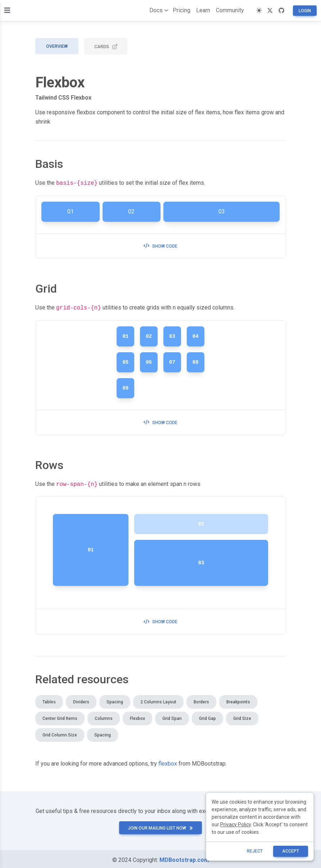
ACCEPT (291, 851)
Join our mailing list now (160, 826)
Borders (201, 700)
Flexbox (137, 716)
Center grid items (60, 716)
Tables (49, 700)
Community (230, 10)
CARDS (106, 47)
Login (305, 11)
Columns (104, 716)
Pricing (182, 10)
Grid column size (60, 733)
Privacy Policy (236, 825)
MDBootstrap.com (184, 858)
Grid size (242, 716)
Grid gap (207, 716)
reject (255, 851)
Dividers (81, 700)
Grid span (172, 716)
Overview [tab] (57, 46)
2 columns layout (158, 700)
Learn (203, 10)
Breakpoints (238, 700)
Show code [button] (160, 246)
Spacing (115, 700)
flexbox (168, 761)
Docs (157, 10)
